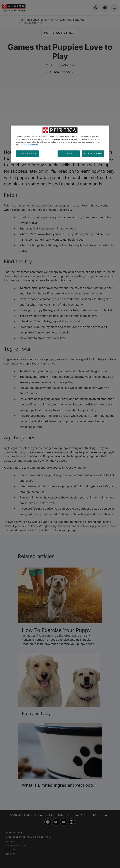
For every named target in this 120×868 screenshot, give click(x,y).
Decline (69, 153)
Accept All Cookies (93, 153)
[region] (60, 144)
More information (30, 145)
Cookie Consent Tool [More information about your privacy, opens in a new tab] (64, 139)
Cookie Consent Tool (27, 153)
